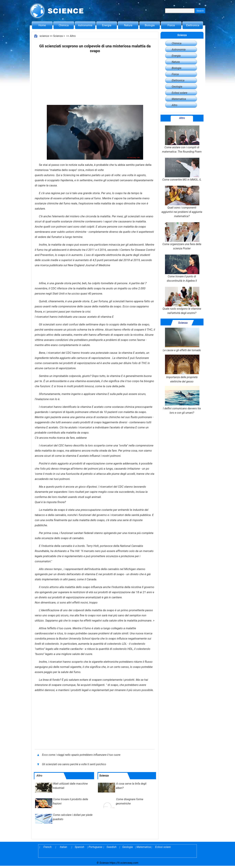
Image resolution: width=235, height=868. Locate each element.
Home (42, 25)
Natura (128, 25)
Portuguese (95, 847)
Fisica (171, 25)
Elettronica (193, 25)
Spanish (79, 847)
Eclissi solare (179, 93)
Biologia (150, 25)
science (44, 36)
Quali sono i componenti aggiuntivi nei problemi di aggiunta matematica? (182, 202)
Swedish (111, 847)
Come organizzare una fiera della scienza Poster (182, 236)
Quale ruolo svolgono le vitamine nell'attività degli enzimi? (182, 301)
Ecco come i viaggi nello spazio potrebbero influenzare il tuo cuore (81, 755)
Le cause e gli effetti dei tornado (182, 340)
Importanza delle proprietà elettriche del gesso (182, 369)
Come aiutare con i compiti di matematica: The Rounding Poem (182, 139)
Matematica (179, 99)
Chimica (64, 25)
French (48, 847)
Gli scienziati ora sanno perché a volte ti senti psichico (74, 764)
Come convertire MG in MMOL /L (182, 169)
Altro (73, 36)
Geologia (177, 87)
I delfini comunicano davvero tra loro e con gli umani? (182, 400)
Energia (107, 25)
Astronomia (85, 25)
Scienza (58, 36)
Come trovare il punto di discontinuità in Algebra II (182, 268)
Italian (63, 847)
